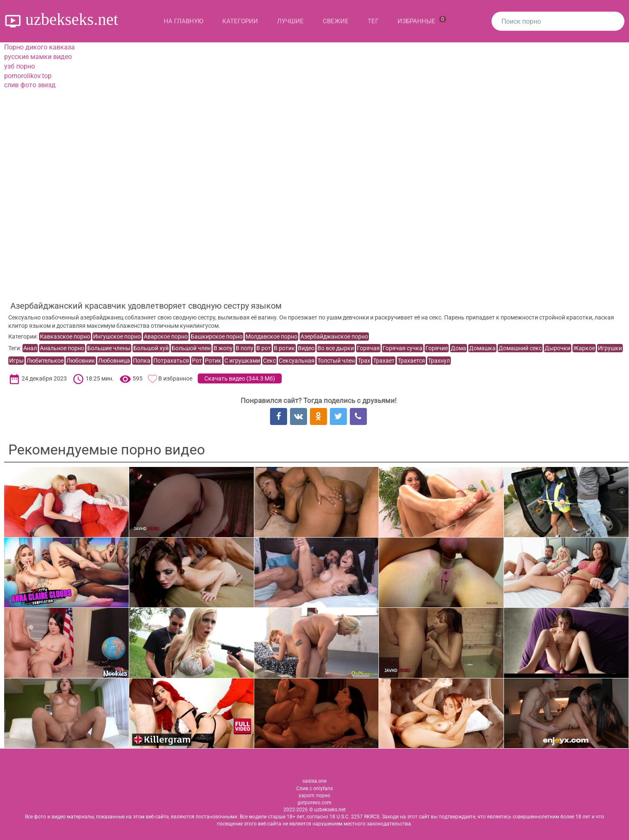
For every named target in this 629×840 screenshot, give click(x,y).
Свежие (336, 21)
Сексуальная (297, 361)
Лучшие (290, 21)
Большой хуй (151, 348)
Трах (364, 361)
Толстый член (336, 361)
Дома (458, 348)
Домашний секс (520, 348)
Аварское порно (166, 336)
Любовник (81, 361)
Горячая (368, 348)
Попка (142, 361)
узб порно (20, 66)
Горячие (437, 348)
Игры (16, 361)
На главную (183, 21)
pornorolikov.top (28, 76)
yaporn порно (314, 796)
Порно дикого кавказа (39, 47)
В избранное (175, 378)
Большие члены (109, 348)
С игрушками (242, 361)
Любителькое (45, 361)
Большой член (191, 348)
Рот (197, 361)
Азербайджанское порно (334, 336)
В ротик (284, 348)
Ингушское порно (117, 336)
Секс (269, 361)
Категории (240, 21)
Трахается (411, 361)
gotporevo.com (314, 803)
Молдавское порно (272, 336)
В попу (244, 348)
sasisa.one (314, 781)
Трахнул (439, 361)
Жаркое (584, 348)
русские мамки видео (38, 57)
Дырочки (558, 348)
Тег (373, 21)
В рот (264, 348)
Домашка (482, 348)
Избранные (422, 20)
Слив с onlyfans (314, 788)
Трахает (384, 361)
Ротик (213, 361)
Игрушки (610, 348)
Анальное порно (62, 348)
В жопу (223, 348)
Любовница (114, 361)
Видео (306, 348)
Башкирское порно (217, 336)
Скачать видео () (240, 378)
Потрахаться (171, 361)
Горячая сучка (403, 348)
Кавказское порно (65, 336)
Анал (30, 348)
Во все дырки (336, 348)
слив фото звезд (30, 85)
